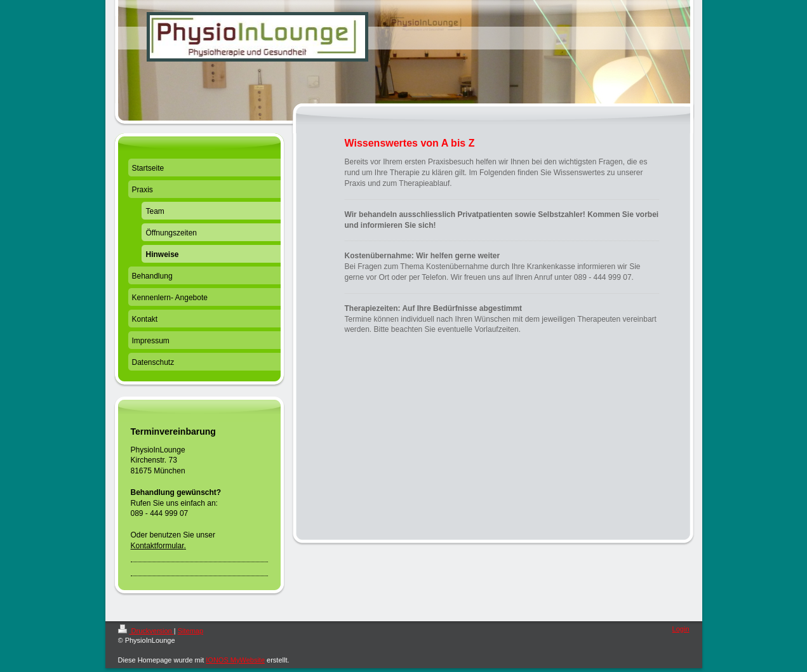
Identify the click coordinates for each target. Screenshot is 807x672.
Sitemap (190, 631)
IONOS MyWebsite (235, 660)
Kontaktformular (157, 546)
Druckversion (146, 631)
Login (681, 629)
